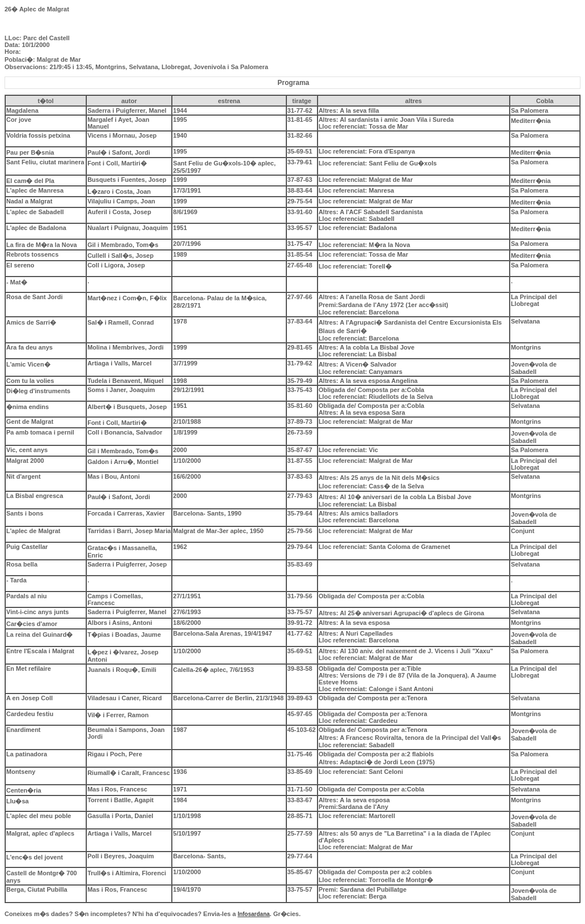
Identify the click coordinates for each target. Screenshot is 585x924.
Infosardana (254, 914)
